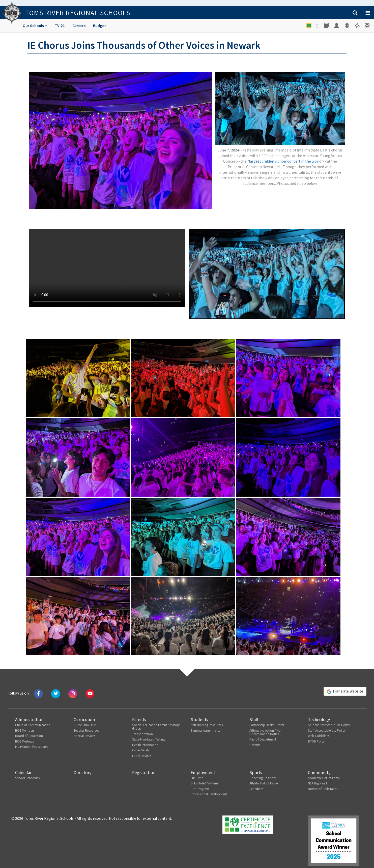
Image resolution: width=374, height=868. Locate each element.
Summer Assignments (205, 730)
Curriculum (84, 719)
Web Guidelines (319, 736)
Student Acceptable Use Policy (329, 725)
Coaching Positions (263, 778)
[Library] (327, 25)
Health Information (145, 745)
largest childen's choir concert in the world (285, 161)
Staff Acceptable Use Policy (327, 730)
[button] (355, 13)
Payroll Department (263, 739)
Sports (256, 772)
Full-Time (197, 778)
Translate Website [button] (345, 691)
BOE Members (25, 730)
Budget (99, 25)
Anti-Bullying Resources (207, 725)
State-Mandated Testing (148, 739)
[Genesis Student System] (347, 25)
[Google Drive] (318, 26)
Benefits (255, 745)
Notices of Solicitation (323, 789)
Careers (79, 25)
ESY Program (200, 789)
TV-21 (60, 25)
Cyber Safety (141, 750)
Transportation (142, 734)
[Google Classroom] (309, 25)
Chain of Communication (33, 725)
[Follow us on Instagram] (73, 693)
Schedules (256, 789)
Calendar (23, 772)
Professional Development (209, 794)
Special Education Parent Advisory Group (156, 726)
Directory (82, 772)
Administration (29, 719)
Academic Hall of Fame (324, 778)
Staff (254, 719)
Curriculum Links (85, 725)
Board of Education (29, 736)
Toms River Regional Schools (78, 12)
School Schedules (27, 778)
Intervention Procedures (32, 746)
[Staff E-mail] (367, 25)
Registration (144, 772)
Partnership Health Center (267, 725)
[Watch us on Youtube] (90, 693)
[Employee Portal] (337, 25)
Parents (139, 719)
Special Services (84, 736)
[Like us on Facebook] (38, 693)
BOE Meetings (24, 741)
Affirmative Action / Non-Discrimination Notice (266, 732)
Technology (319, 719)
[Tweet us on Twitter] (56, 693)
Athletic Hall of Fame (264, 783)
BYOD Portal (317, 741)
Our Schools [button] (35, 25)
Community (319, 772)
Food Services (142, 756)
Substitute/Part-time (205, 783)
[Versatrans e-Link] (357, 25)
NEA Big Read (317, 783)
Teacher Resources (86, 730)
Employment (203, 772)
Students (199, 719)
